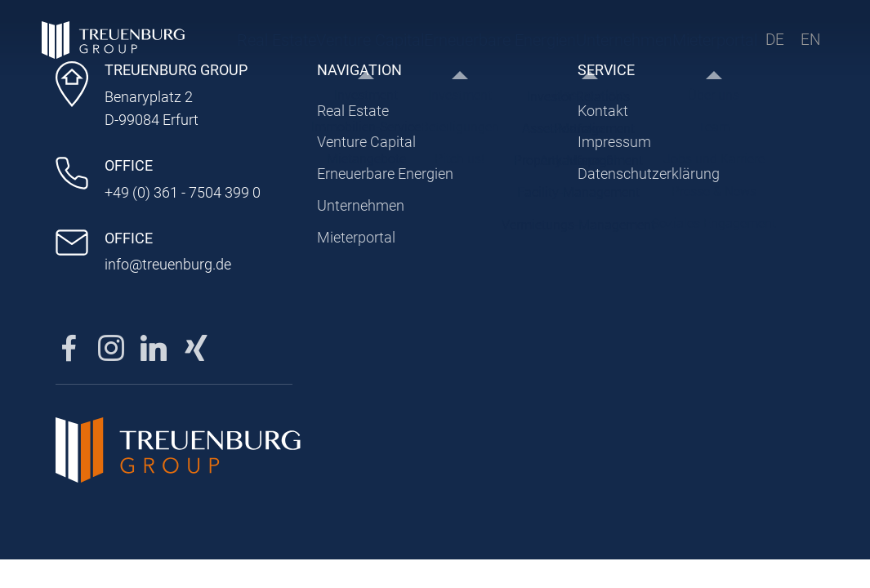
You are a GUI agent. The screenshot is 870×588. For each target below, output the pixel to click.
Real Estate (248, 45)
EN (809, 45)
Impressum (614, 142)
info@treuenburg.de (168, 264)
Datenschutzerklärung (649, 174)
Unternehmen (523, 45)
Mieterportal (668, 45)
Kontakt (603, 111)
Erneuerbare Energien (410, 45)
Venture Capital (318, 45)
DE (773, 45)
